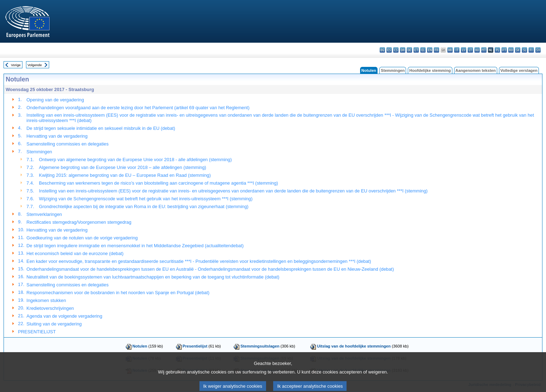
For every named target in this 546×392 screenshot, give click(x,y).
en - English (430, 50)
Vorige (16, 65)
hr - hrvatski (450, 50)
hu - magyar (477, 50)
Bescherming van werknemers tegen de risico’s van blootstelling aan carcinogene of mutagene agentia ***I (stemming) (158, 183)
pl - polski (497, 50)
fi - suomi (531, 50)
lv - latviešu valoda (464, 50)
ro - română (511, 50)
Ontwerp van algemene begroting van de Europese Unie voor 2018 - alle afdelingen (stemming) (135, 160)
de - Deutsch (409, 50)
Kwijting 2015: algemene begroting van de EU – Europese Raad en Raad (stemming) (125, 175)
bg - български (382, 50)
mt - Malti (484, 50)
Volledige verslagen (519, 70)
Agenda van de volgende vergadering (64, 316)
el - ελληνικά (423, 50)
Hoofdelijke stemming (430, 70)
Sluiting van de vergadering (54, 324)
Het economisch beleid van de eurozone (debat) (75, 253)
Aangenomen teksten (476, 70)
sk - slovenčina (518, 50)
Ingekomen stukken (46, 300)
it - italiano (457, 50)
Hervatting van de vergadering (57, 136)
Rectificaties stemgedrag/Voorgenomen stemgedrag (79, 222)
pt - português (504, 50)
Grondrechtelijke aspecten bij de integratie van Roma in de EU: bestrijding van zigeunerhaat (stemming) (144, 206)
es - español (389, 50)
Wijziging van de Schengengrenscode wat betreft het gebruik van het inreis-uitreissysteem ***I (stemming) (146, 199)
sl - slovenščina (524, 50)
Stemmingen (393, 70)
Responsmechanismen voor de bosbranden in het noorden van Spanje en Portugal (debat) (118, 293)
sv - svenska (538, 50)
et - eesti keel (416, 50)
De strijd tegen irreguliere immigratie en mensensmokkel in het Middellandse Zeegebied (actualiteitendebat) (135, 246)
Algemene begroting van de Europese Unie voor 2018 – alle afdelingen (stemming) (123, 167)
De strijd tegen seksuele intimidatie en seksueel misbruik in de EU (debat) (101, 128)
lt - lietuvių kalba (470, 50)
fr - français (436, 50)
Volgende (35, 65)
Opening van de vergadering (55, 100)
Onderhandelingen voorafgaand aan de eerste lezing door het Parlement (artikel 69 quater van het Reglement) (138, 108)
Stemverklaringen (44, 214)
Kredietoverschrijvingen (50, 308)
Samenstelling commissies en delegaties (67, 144)
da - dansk (403, 50)
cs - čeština (396, 50)
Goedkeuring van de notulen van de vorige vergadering (82, 238)
